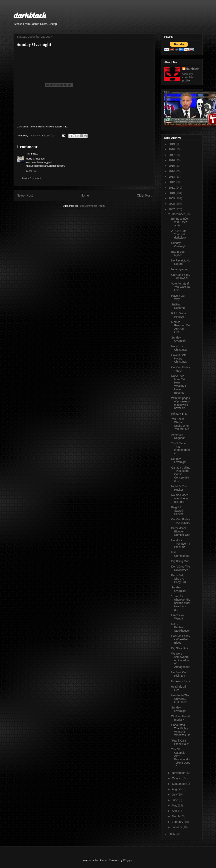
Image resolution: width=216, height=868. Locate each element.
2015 (172, 166)
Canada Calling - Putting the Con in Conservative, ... (181, 474)
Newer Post (25, 195)
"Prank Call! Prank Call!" (180, 742)
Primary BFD (179, 414)
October (177, 778)
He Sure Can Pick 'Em (179, 674)
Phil (28, 154)
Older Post (144, 195)
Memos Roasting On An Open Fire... (180, 327)
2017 (172, 155)
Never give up (180, 269)
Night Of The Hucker (179, 488)
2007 (172, 209)
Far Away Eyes (180, 681)
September (179, 784)
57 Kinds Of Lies (178, 688)
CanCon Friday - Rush (180, 369)
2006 (172, 834)
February (178, 822)
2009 (172, 198)
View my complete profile (188, 77)
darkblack (30, 15)
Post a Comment (31, 178)
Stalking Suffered (178, 306)
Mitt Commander (180, 554)
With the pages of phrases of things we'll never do (181, 403)
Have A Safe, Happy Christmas (179, 358)
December (179, 214)
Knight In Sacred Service (177, 511)
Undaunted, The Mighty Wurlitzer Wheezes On (181, 730)
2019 (172, 144)
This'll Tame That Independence (181, 448)
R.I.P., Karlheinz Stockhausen (181, 627)
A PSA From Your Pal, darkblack (179, 234)
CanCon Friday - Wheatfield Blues (180, 639)
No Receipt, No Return (181, 262)
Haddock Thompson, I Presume (180, 544)
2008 (172, 204)
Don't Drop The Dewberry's (180, 568)
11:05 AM (31, 171)
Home (85, 195)
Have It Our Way (178, 297)
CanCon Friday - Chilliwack (180, 276)
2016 (172, 160)
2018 (172, 149)
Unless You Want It (178, 617)
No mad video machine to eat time (180, 498)
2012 (172, 182)
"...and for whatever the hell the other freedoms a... (181, 603)
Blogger (128, 860)
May (175, 805)
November (179, 773)
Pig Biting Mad (180, 561)
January (177, 827)
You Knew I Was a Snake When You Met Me (181, 424)
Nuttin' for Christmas (179, 348)
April (175, 811)
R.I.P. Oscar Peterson (179, 315)
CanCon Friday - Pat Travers (181, 521)
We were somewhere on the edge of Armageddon (181, 660)
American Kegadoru (179, 436)
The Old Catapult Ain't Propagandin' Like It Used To (181, 758)
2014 (172, 171)
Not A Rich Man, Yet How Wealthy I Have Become (178, 384)
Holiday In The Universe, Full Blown (180, 699)
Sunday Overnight (179, 245)
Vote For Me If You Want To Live (180, 287)
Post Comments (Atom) (92, 206)
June (175, 800)
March (176, 816)
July (175, 795)
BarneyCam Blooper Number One (181, 531)
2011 (172, 188)
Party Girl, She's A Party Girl (178, 579)
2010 (172, 193)
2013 (172, 177)
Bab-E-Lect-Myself (179, 253)
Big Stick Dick (180, 648)
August (177, 789)
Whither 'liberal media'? (180, 718)
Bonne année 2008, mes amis (179, 222)
